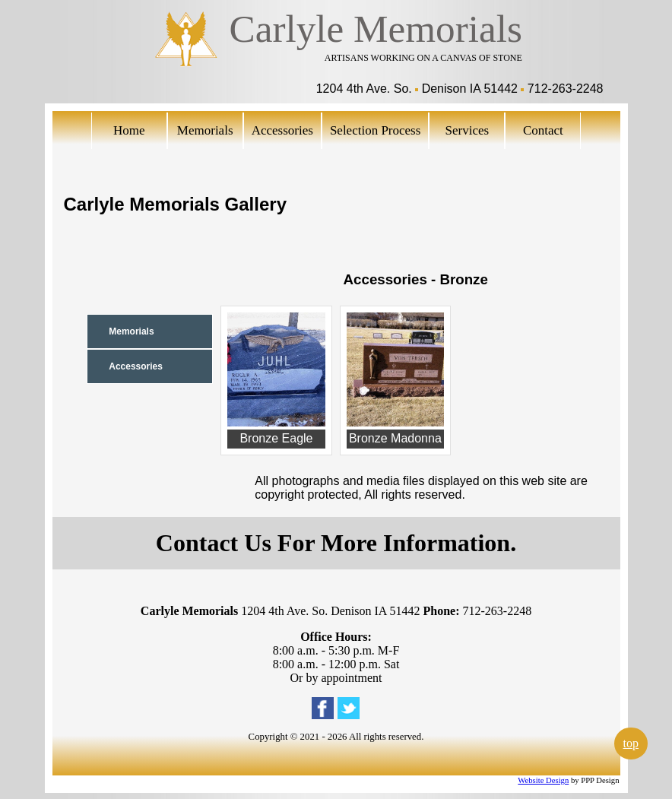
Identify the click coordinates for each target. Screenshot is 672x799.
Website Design (543, 780)
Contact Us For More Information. (336, 543)
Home (129, 130)
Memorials (205, 130)
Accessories (282, 130)
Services (468, 130)
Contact (543, 130)
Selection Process (375, 130)
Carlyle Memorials (376, 29)
